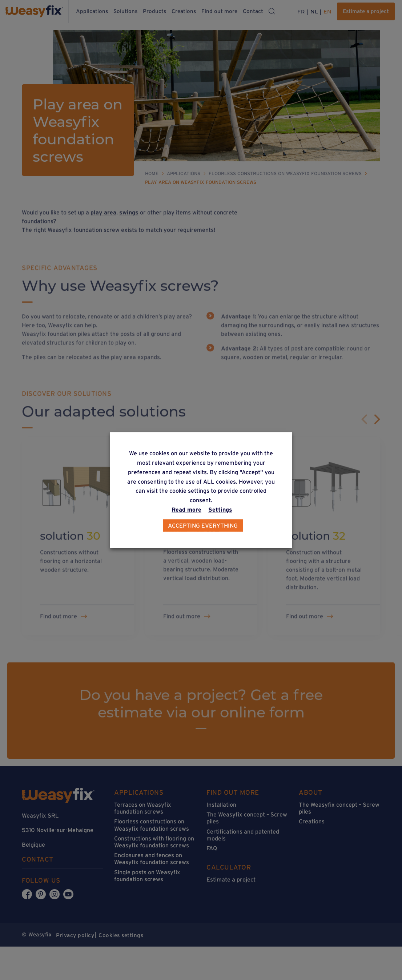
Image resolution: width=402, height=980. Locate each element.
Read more (186, 509)
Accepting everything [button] (203, 525)
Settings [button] (220, 509)
